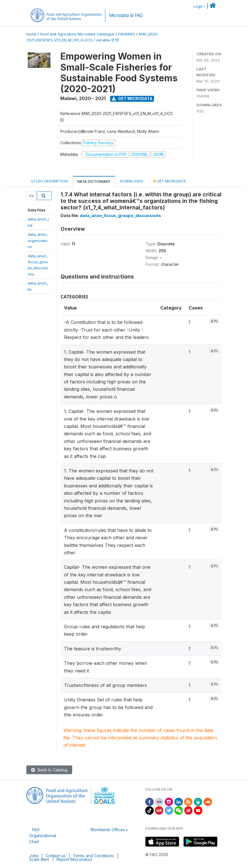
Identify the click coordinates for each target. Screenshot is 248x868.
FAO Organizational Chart (43, 836)
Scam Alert (39, 859)
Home (31, 34)
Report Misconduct (74, 859)
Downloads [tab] (132, 181)
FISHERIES (127, 34)
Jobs (34, 856)
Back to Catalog (49, 770)
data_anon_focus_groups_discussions (120, 216)
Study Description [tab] (49, 181)
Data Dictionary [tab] (94, 182)
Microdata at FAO (126, 15)
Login (198, 6)
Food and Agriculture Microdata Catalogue (77, 34)
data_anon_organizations (38, 240)
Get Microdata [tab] (169, 181)
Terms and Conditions (93, 856)
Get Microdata (132, 98)
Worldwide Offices (108, 830)
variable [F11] (107, 40)
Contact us (55, 856)
